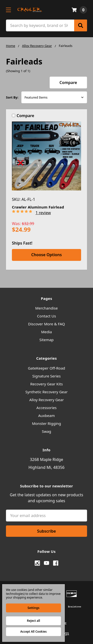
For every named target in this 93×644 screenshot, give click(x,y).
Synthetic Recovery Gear (46, 392)
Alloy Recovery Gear (46, 400)
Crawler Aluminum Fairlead (38, 207)
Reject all (34, 621)
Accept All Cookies (33, 632)
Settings (33, 608)
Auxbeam (46, 415)
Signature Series (46, 376)
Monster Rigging (46, 423)
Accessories (47, 408)
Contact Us (46, 316)
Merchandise (46, 308)
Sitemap (47, 340)
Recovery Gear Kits (46, 384)
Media (47, 332)
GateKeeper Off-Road (46, 368)
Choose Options (46, 255)
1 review (43, 213)
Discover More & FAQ (46, 324)
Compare (68, 83)
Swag (47, 431)
